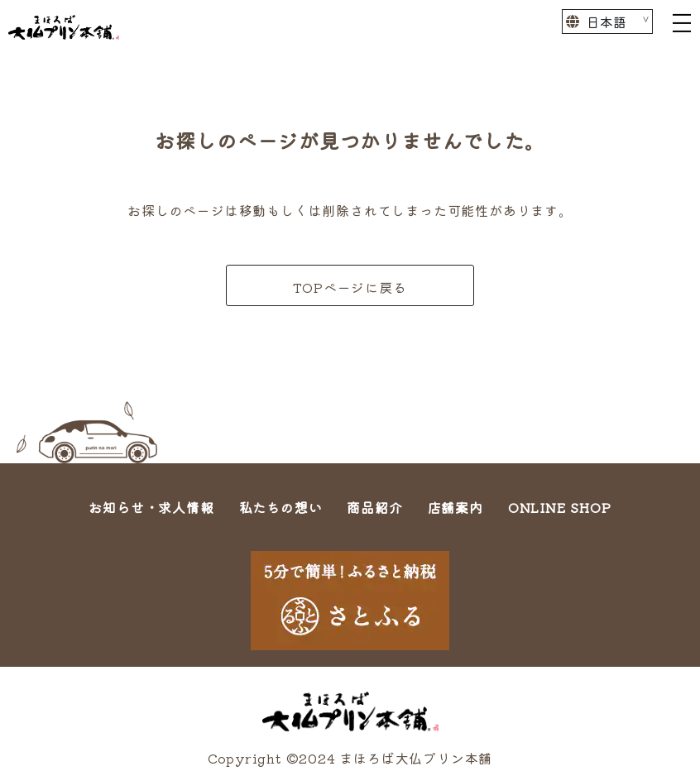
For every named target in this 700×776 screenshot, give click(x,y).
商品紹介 (374, 507)
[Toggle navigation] (682, 22)
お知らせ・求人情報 (151, 507)
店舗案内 (455, 507)
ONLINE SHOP (560, 507)
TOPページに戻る (350, 287)
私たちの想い (281, 507)
